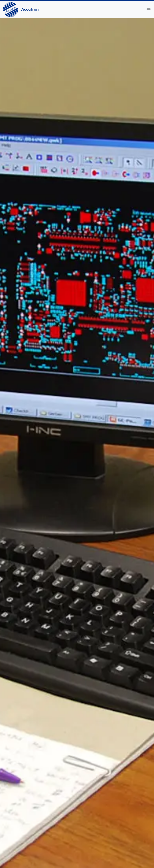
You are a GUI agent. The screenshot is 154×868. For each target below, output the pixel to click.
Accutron (30, 10)
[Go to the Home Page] (11, 10)
